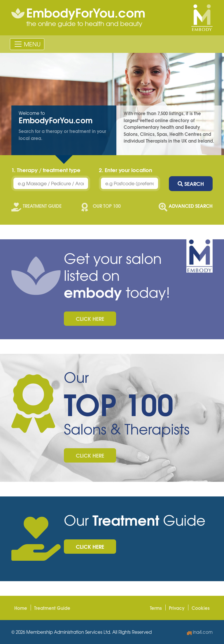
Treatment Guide (52, 608)
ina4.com (200, 632)
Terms (156, 608)
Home (21, 608)
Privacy (177, 608)
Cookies (201, 608)
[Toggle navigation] (27, 44)
